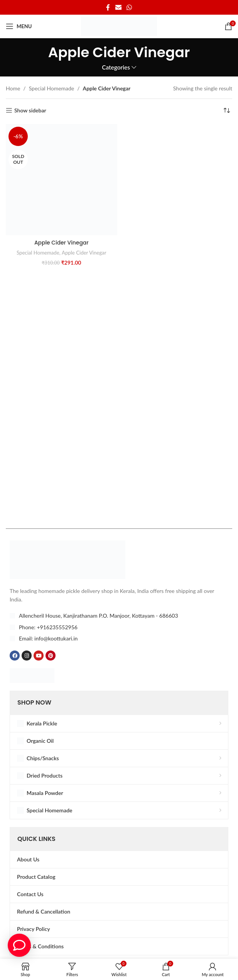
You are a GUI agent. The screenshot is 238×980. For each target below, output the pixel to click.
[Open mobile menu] (19, 26)
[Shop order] (226, 110)
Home (13, 88)
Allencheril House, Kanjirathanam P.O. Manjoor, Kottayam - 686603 (99, 616)
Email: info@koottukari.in (48, 638)
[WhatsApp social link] (129, 7)
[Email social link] (118, 7)
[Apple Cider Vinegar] (62, 180)
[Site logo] (119, 26)
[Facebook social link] (108, 7)
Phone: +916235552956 (48, 627)
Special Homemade (52, 88)
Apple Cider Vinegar (61, 243)
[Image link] (68, 559)
